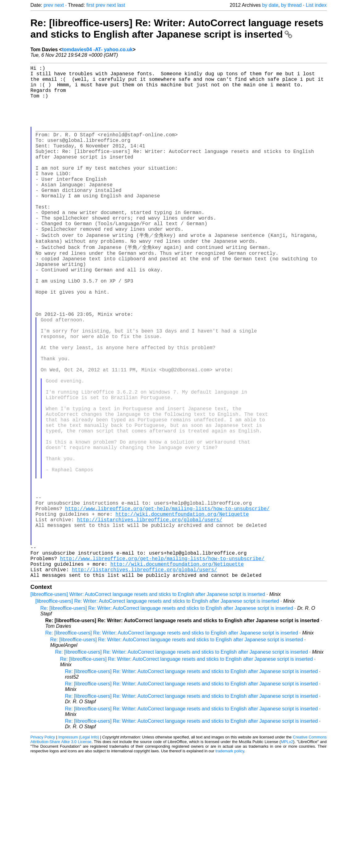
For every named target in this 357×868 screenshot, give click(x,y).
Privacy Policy (43, 849)
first (90, 5)
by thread (291, 5)
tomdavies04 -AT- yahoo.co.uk (97, 50)
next (59, 5)
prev (48, 5)
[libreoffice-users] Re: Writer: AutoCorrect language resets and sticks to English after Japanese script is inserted (157, 713)
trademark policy (230, 863)
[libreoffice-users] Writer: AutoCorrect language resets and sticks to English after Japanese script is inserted (148, 707)
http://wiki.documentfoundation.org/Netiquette (182, 613)
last (121, 5)
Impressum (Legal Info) (79, 849)
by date (270, 5)
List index (316, 5)
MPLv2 (287, 854)
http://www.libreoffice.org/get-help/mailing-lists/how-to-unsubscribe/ (167, 606)
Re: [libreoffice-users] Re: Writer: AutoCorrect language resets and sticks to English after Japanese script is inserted (177, 29)
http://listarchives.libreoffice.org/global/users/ (150, 619)
